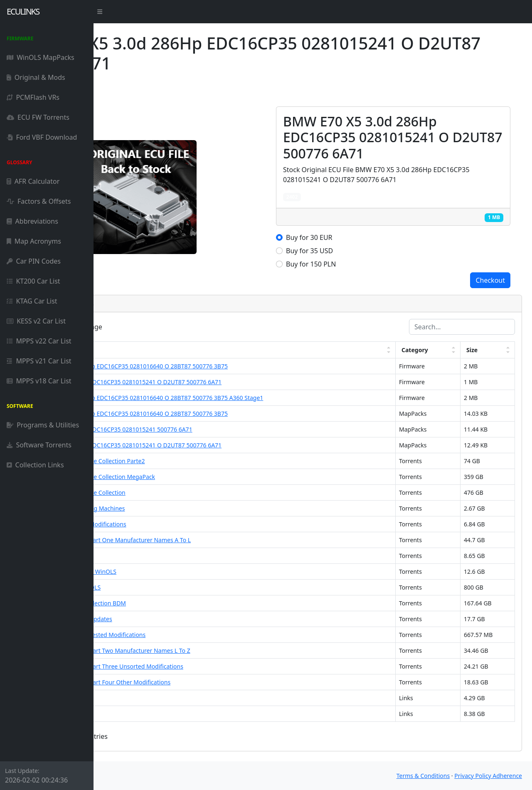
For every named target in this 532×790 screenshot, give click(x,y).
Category (438, 350)
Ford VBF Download (42, 137)
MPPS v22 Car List (39, 341)
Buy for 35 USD (356, 251)
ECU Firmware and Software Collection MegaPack (181, 477)
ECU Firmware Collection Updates (160, 619)
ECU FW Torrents (38, 117)
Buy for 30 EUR (356, 237)
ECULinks (23, 11)
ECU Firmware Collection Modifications (167, 524)
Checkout (490, 280)
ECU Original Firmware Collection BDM (167, 603)
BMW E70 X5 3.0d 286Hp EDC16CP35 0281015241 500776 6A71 (200, 429)
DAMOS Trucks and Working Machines (166, 508)
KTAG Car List (32, 301)
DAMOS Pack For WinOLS (148, 556)
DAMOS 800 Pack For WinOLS (154, 587)
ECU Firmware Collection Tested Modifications (177, 635)
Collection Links (35, 465)
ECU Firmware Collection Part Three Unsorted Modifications (196, 666)
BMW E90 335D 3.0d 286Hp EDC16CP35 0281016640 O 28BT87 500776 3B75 (218, 366)
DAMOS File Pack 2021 (145, 714)
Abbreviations (32, 221)
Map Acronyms (34, 241)
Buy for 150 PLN (358, 264)
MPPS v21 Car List (39, 361)
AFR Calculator (33, 181)
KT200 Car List (33, 281)
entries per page (153, 327)
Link (123, 350)
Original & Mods (36, 77)
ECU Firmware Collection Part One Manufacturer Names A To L (199, 540)
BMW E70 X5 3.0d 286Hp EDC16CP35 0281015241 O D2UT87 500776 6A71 (215, 382)
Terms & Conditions (423, 776)
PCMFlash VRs (33, 97)
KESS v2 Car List (36, 321)
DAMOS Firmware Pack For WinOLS (162, 572)
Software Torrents (39, 445)
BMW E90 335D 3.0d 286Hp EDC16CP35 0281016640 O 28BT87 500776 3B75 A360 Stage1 (235, 398)
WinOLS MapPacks (41, 57)
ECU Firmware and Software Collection (167, 493)
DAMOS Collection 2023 (146, 698)
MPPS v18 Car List (39, 381)
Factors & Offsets (39, 201)
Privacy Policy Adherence (488, 776)
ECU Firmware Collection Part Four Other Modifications (189, 682)
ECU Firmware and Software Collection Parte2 (176, 461)
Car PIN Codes (34, 261)
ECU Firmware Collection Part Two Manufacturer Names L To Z (199, 651)
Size (482, 350)
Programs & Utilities (43, 425)
